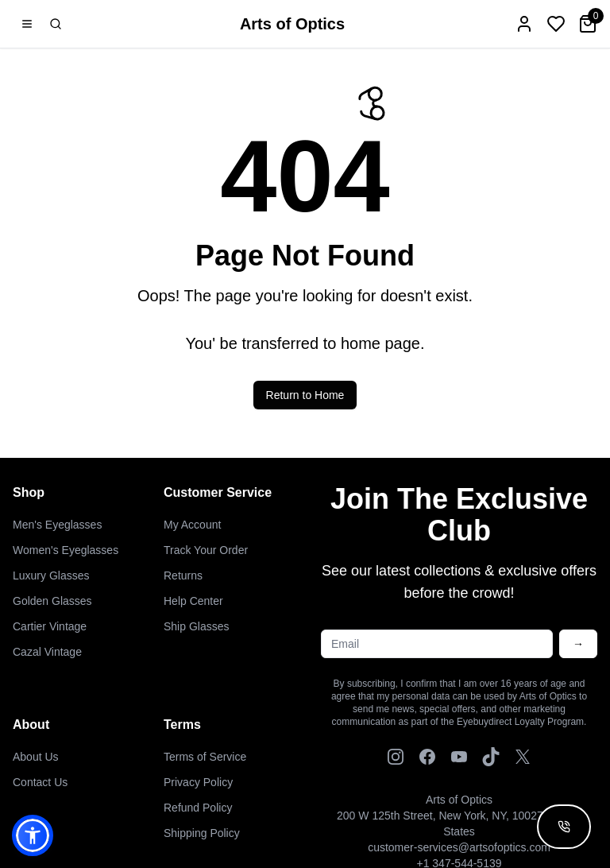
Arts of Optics (292, 24)
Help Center (193, 601)
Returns (183, 575)
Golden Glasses (52, 601)
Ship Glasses (196, 626)
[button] (33, 835)
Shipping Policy (202, 833)
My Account (192, 525)
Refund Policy (198, 808)
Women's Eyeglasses (66, 550)
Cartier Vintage (50, 626)
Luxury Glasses (51, 575)
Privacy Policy (198, 782)
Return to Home (305, 400)
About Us (36, 757)
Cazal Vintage (47, 652)
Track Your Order (206, 550)
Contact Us (40, 782)
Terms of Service (205, 757)
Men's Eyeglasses (57, 525)
